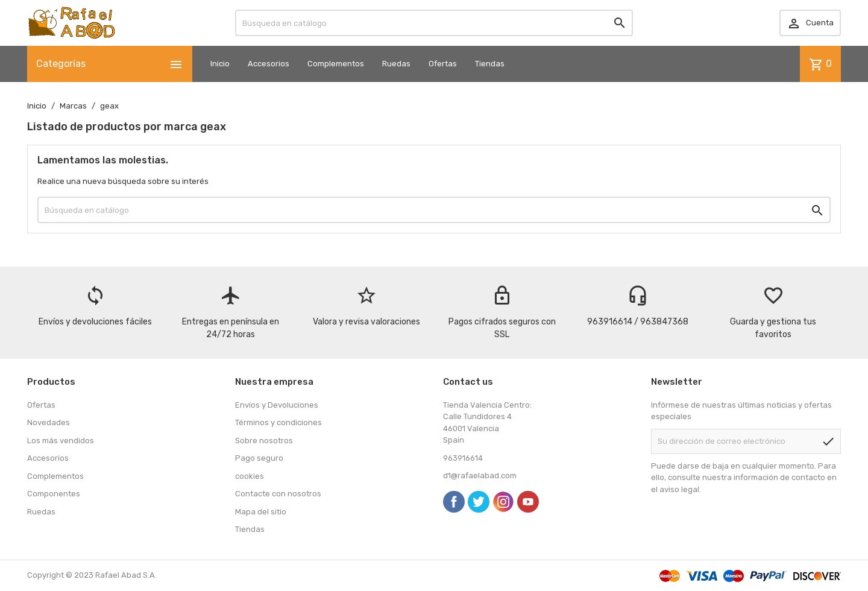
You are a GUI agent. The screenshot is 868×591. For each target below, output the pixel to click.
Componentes (54, 494)
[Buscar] (434, 23)
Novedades (49, 422)
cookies (250, 476)
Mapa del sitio (261, 512)
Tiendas (490, 64)
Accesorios (269, 64)
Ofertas (443, 64)
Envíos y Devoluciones (277, 405)
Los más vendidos (61, 441)
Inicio (220, 64)
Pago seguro (259, 458)
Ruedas (396, 64)
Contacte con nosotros (278, 494)
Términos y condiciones (278, 422)
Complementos (336, 64)
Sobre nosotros (264, 441)
